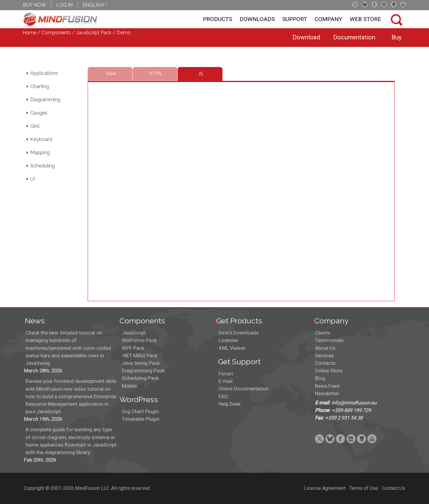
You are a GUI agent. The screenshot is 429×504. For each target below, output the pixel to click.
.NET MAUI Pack (140, 356)
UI (33, 179)
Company (328, 19)
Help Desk (230, 404)
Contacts (325, 363)
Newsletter (327, 393)
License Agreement (325, 488)
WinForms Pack (139, 340)
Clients (323, 333)
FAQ (223, 396)
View (111, 73)
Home (29, 33)
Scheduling (43, 166)
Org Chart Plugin (140, 411)
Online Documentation (244, 389)
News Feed (327, 386)
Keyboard (41, 139)
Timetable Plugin (141, 419)
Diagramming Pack (143, 371)
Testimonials (329, 340)
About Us (325, 348)
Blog (320, 378)
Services (324, 356)
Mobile (129, 386)
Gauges (39, 113)
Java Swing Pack (141, 363)
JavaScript (134, 333)
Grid (35, 126)
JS (201, 74)
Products (218, 19)
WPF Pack (133, 348)
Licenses (228, 340)
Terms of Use (364, 488)
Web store (365, 19)
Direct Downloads (239, 333)
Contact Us (394, 488)
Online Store (329, 371)
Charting (40, 86)
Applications (44, 73)
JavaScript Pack (94, 33)
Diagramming (45, 100)
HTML (156, 73)
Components (56, 33)
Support (295, 19)
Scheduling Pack (140, 378)
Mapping (40, 153)
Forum (226, 374)
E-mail (226, 381)
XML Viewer (232, 348)
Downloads (257, 19)
